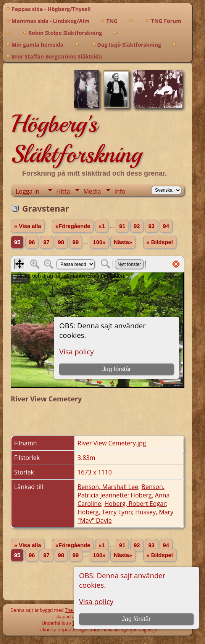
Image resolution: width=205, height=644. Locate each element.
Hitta (63, 191)
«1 (102, 226)
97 (46, 242)
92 (137, 226)
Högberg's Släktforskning (76, 139)
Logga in (27, 191)
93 (151, 226)
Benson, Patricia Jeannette (121, 491)
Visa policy (96, 601)
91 (122, 226)
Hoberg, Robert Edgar (135, 504)
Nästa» (123, 242)
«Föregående (73, 226)
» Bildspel (160, 242)
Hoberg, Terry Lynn (105, 512)
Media (92, 191)
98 (61, 242)
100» (99, 242)
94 (166, 226)
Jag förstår (136, 619)
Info (120, 191)
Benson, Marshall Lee (108, 487)
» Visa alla (28, 226)
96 (32, 242)
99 (76, 242)
